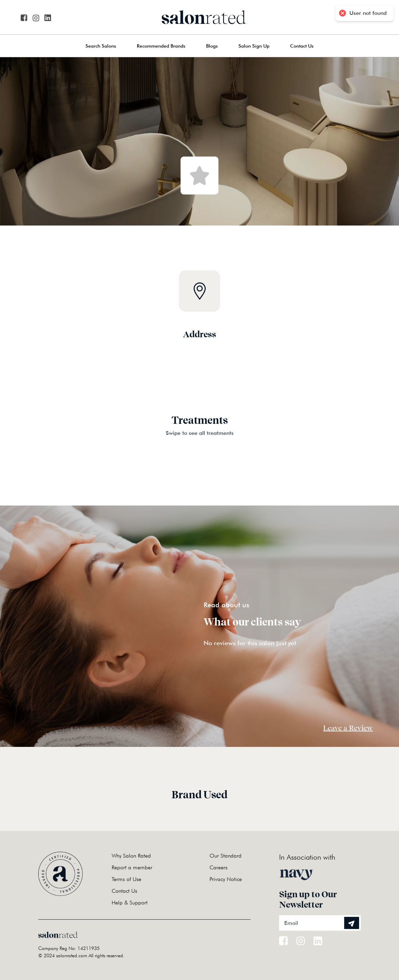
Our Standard (226, 856)
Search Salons (101, 46)
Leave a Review (348, 728)
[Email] (320, 923)
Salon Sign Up (254, 46)
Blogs (212, 46)
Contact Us (302, 46)
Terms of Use (126, 879)
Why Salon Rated (131, 856)
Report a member (132, 867)
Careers (218, 867)
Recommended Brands (161, 46)
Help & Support (130, 903)
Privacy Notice (226, 879)
